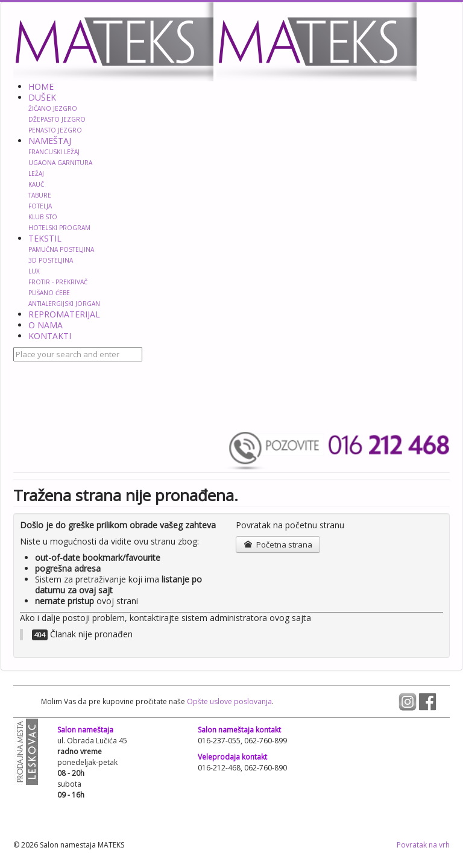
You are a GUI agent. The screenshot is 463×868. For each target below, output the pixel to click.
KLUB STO (43, 217)
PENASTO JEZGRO (55, 130)
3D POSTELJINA (51, 260)
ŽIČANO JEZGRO (53, 108)
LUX (34, 271)
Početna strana (278, 545)
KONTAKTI (50, 336)
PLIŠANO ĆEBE (49, 293)
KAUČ (36, 184)
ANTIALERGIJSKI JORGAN (64, 304)
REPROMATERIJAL (64, 314)
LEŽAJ (36, 173)
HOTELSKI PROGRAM (59, 228)
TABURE (40, 195)
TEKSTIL (45, 238)
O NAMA (46, 325)
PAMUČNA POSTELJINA (61, 249)
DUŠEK (42, 97)
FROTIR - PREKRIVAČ (58, 282)
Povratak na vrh (423, 845)
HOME (41, 86)
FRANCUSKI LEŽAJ (54, 152)
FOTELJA (40, 206)
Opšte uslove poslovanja (228, 701)
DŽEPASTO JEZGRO (57, 119)
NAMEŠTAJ (50, 141)
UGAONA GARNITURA (60, 163)
